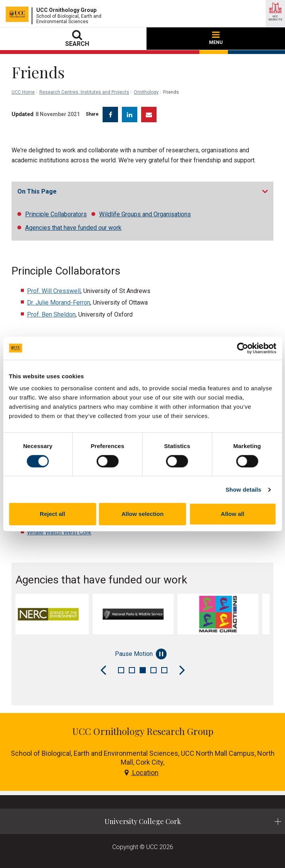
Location (142, 773)
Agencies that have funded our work (73, 228)
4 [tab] (153, 670)
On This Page (37, 191)
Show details (244, 490)
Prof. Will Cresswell (54, 291)
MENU (216, 38)
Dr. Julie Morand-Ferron (59, 303)
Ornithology (146, 92)
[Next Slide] (182, 670)
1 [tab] (121, 670)
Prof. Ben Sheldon (51, 314)
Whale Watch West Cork (59, 532)
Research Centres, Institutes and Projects (84, 92)
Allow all (233, 514)
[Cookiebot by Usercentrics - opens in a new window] (242, 348)
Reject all (52, 514)
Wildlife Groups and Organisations (145, 214)
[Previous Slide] (103, 670)
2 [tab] (132, 670)
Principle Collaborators (56, 214)
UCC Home (23, 92)
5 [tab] (164, 670)
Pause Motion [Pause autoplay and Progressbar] (141, 654)
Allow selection (142, 514)
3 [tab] (143, 670)
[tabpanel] (58, 614)
